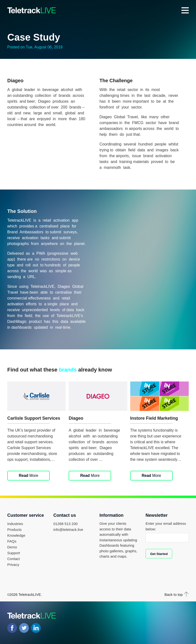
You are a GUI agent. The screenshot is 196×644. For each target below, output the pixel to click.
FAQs (12, 541)
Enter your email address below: (166, 526)
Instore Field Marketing (154, 418)
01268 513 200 (65, 524)
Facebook (12, 628)
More (28, 476)
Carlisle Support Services (34, 418)
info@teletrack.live (68, 530)
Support (14, 553)
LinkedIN (36, 628)
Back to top (174, 594)
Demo (12, 547)
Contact (14, 559)
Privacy (13, 565)
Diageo (76, 418)
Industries (15, 524)
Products (14, 530)
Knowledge (16, 535)
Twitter (24, 628)
